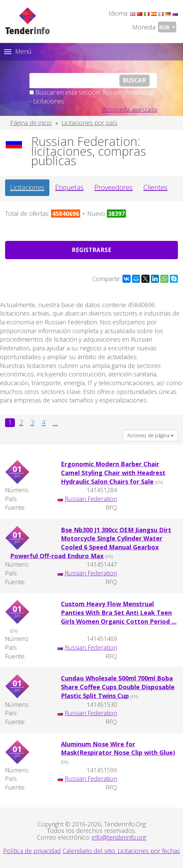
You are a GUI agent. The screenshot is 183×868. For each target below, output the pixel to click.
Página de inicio (31, 123)
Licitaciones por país (89, 123)
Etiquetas (69, 187)
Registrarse (91, 250)
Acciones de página (150, 435)
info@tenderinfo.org (119, 837)
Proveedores (113, 187)
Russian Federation (91, 499)
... (55, 423)
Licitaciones (27, 187)
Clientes (155, 187)
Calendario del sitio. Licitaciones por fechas (121, 851)
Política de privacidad (32, 851)
